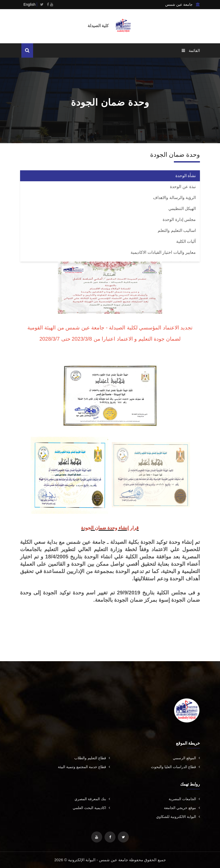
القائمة (191, 50)
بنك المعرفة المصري (92, 799)
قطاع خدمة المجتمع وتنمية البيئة (84, 767)
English (29, 4)
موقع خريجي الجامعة (182, 808)
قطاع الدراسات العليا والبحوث (175, 767)
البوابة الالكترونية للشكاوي (178, 817)
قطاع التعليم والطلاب (92, 758)
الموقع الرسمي (186, 758)
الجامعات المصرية (184, 799)
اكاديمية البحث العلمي (91, 808)
